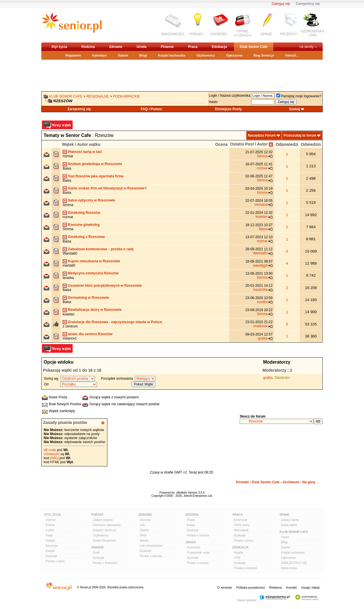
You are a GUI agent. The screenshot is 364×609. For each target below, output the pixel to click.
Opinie (284, 515)
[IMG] (54, 458)
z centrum (70, 326)
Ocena (221, 144)
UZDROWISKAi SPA (312, 33)
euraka (262, 302)
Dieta (143, 535)
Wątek (68, 144)
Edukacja (219, 47)
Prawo (191, 520)
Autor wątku (89, 144)
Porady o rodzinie (198, 535)
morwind (261, 205)
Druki (96, 553)
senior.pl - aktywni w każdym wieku (72, 25)
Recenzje (52, 546)
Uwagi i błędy (310, 587)
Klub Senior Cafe (254, 47)
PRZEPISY (289, 34)
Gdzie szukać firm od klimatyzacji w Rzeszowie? (107, 188)
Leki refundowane (151, 546)
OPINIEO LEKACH (243, 33)
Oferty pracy (242, 525)
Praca (193, 47)
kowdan (262, 217)
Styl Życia (53, 515)
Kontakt (242, 482)
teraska (68, 278)
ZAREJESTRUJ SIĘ (294, 563)
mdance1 (70, 338)
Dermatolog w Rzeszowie (88, 298)
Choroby (145, 520)
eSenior (51, 520)
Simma (262, 156)
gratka (263, 338)
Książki (50, 551)
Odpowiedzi (287, 144)
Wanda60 (70, 253)
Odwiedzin (311, 144)
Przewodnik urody (198, 553)
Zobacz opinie (290, 520)
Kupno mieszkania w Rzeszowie (94, 261)
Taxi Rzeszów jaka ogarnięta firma (96, 176)
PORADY (196, 34)
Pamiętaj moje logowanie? (299, 96)
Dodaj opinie (289, 525)
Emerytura (241, 520)
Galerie (123, 55)
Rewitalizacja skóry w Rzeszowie (95, 310)
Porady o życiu (55, 561)
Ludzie (50, 530)
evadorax (261, 326)
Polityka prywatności (251, 587)
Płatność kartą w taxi (85, 152)
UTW (237, 558)
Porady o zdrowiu (151, 556)
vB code (50, 450)
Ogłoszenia (234, 55)
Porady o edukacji (245, 568)
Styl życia (59, 47)
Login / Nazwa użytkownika (230, 96)
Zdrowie (116, 47)
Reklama (275, 587)
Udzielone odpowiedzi (107, 525)
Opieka (144, 530)
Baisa (67, 168)
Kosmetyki (193, 547)
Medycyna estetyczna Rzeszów (93, 273)
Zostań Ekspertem (104, 541)
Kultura (50, 525)
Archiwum (291, 482)
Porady (97, 515)
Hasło (213, 102)
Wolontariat (241, 530)
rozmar (68, 156)
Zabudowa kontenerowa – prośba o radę (101, 249)
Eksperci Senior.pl (104, 530)
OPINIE (266, 34)
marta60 (69, 265)
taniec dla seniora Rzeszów (90, 334)
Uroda (142, 47)
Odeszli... (292, 55)
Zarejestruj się (308, 4)
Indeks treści (289, 568)
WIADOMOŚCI (173, 34)
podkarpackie (127, 96)
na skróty (306, 47)
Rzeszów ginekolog (84, 225)
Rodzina (88, 47)
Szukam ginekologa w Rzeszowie (95, 164)
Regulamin (73, 55)
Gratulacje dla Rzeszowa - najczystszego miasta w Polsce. (115, 322)
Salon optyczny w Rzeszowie (91, 200)
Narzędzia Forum (262, 135)
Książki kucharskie (172, 55)
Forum (285, 537)
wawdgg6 (260, 265)
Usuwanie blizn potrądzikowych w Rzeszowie (105, 286)
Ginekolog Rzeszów (84, 213)
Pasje (49, 535)
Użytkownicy (206, 55)
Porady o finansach (105, 563)
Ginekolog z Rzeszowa (86, 237)
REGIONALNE (98, 96)
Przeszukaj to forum (300, 135)
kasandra (261, 290)
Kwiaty (191, 525)
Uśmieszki (52, 454)
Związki (50, 541)
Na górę (309, 482)
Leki (142, 525)
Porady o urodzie (198, 563)
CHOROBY (219, 34)
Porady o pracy (244, 541)
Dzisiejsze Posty (228, 109)
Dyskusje (52, 556)
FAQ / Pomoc (151, 109)
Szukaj (295, 109)
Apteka (144, 541)
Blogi (143, 55)
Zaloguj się (281, 4)
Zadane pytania (103, 520)
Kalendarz (99, 55)
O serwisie (225, 587)
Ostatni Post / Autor (249, 144)
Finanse (167, 47)
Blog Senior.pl (264, 55)
